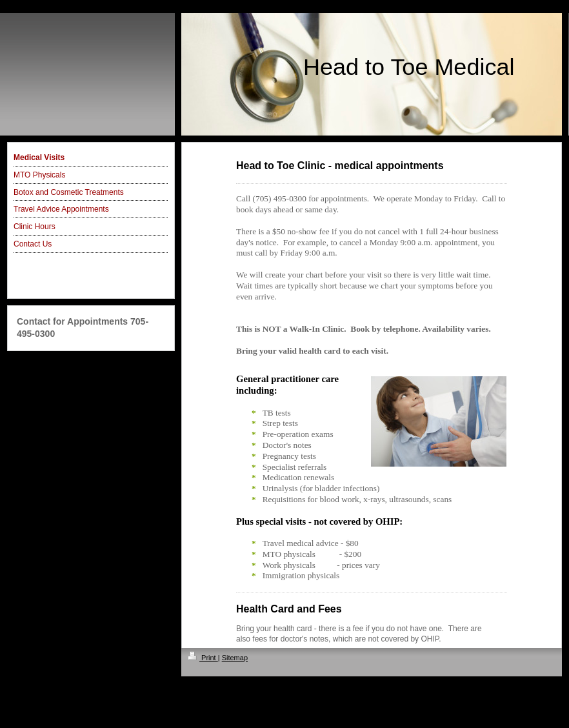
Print (203, 658)
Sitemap (235, 658)
